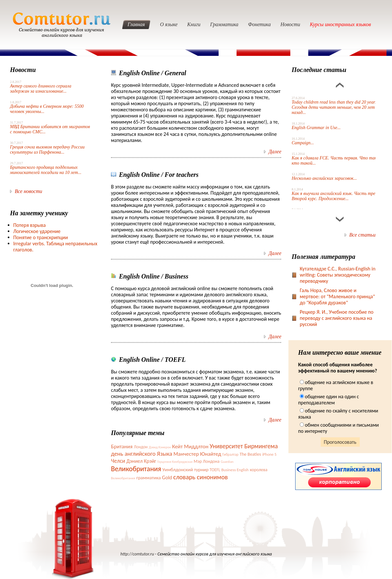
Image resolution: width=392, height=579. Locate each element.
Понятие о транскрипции (40, 237)
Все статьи (362, 235)
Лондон (141, 447)
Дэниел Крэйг (141, 461)
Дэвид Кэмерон (160, 447)
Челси (118, 461)
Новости (290, 24)
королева (259, 470)
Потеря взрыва (30, 225)
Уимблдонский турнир (185, 470)
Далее (275, 152)
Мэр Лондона (206, 461)
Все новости (29, 191)
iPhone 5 (270, 454)
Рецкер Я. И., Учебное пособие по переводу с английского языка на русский (337, 318)
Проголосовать (340, 442)
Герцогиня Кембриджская (175, 462)
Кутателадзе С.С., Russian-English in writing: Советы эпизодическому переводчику (338, 275)
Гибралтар (230, 454)
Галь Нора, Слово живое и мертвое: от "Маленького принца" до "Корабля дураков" (337, 296)
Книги (194, 24)
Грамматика (224, 24)
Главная (136, 24)
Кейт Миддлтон (190, 447)
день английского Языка (142, 454)
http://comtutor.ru (137, 554)
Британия (122, 446)
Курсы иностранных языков (340, 24)
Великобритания (136, 469)
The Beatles (250, 454)
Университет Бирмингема (244, 446)
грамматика (149, 478)
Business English (235, 470)
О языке (169, 24)
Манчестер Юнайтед (197, 454)
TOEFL (215, 470)
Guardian (227, 462)
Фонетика (259, 24)
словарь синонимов (201, 477)
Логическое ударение (37, 231)
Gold (167, 477)
